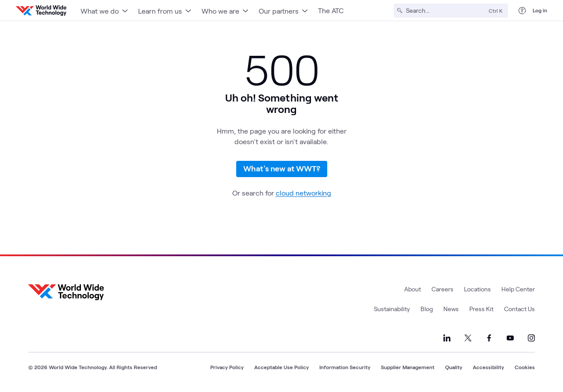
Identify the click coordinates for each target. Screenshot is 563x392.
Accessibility (488, 367)
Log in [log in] (540, 10)
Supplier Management (408, 367)
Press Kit (481, 309)
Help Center (518, 289)
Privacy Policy (227, 367)
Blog (427, 309)
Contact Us (519, 309)
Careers (442, 289)
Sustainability (392, 309)
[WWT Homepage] (41, 11)
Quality (454, 367)
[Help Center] (522, 11)
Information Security (345, 367)
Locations (477, 289)
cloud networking (303, 193)
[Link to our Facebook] (489, 338)
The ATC (331, 10)
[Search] (446, 11)
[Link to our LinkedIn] (447, 338)
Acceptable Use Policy (281, 367)
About (413, 289)
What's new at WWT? (282, 168)
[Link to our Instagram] (531, 338)
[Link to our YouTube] (510, 338)
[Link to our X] (468, 338)
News (451, 309)
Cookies (525, 367)
